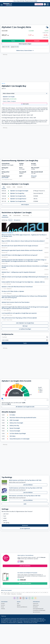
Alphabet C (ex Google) (9, 98)
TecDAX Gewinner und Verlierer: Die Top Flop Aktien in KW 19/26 (26, 489)
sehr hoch (6, 515)
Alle (2, 594)
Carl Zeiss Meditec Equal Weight (18, 435)
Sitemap (3, 610)
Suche (25, 345)
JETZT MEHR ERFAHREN (25, 585)
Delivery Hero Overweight (16, 424)
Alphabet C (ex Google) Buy (17, 195)
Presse (3, 608)
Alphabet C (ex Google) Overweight (19, 192)
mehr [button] (25, 505)
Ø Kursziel (34, 177)
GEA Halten (13, 438)
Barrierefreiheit (37, 614)
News (9, 103)
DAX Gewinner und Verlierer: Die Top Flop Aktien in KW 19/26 (25, 497)
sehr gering (6, 524)
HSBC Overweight (14, 422)
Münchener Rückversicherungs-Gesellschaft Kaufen (23, 419)
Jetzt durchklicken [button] (28, 486)
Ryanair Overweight (15, 430)
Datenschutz (36, 607)
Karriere (3, 607)
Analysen (14, 103)
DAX (5, 595)
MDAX (9, 595)
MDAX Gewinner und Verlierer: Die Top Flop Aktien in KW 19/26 (25, 482)
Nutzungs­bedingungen (38, 610)
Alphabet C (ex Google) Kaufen (18, 197)
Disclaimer (35, 608)
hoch (5, 517)
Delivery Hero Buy (14, 427)
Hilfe (18, 605)
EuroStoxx (19, 595)
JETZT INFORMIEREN (25, 567)
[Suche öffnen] (45, 4)
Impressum (36, 605)
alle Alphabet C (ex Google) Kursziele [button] (25, 408)
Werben (19, 607)
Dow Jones (14, 595)
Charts (5, 103)
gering (5, 522)
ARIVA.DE (20, 624)
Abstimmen (25, 527)
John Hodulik (5, 179)
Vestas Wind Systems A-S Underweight (20, 440)
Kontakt (3, 605)
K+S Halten (12, 416)
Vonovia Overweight (15, 432)
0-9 (5, 594)
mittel (5, 520)
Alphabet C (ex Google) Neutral (18, 200)
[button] (39, 4)
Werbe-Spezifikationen (22, 608)
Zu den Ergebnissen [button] (25, 530)
